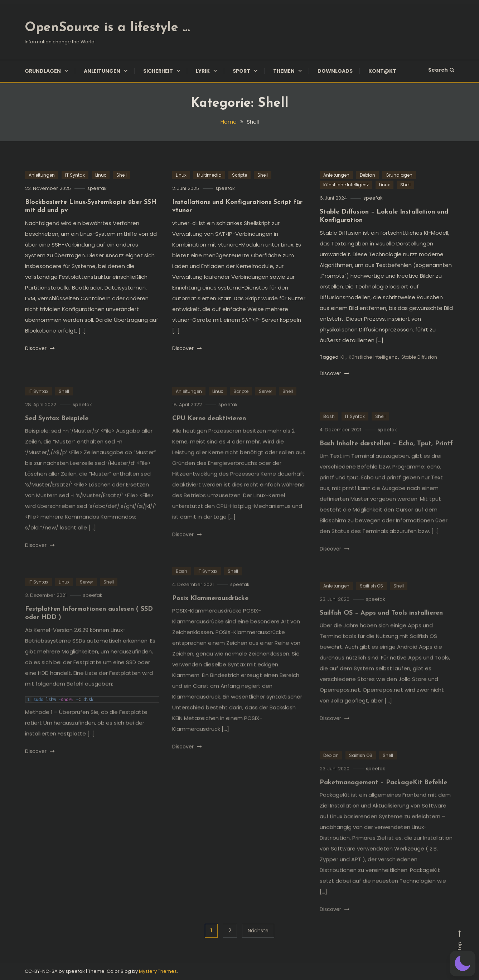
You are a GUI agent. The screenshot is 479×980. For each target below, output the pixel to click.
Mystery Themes (158, 971)
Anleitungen (102, 71)
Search (441, 70)
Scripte (239, 175)
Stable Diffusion (419, 357)
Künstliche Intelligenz (346, 185)
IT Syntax (75, 175)
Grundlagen (43, 71)
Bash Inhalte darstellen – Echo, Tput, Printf (386, 462)
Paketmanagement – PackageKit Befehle (383, 801)
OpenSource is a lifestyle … (107, 28)
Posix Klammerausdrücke (210, 616)
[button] (463, 964)
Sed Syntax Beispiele (57, 437)
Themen (284, 71)
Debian (367, 175)
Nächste (258, 931)
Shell (122, 175)
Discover (40, 348)
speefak (97, 188)
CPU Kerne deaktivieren (209, 437)
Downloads (335, 71)
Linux (101, 175)
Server (265, 409)
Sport (241, 71)
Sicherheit (158, 71)
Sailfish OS (371, 604)
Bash (329, 434)
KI (342, 357)
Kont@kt (382, 71)
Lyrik (203, 71)
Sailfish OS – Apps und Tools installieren (381, 631)
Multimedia (209, 175)
